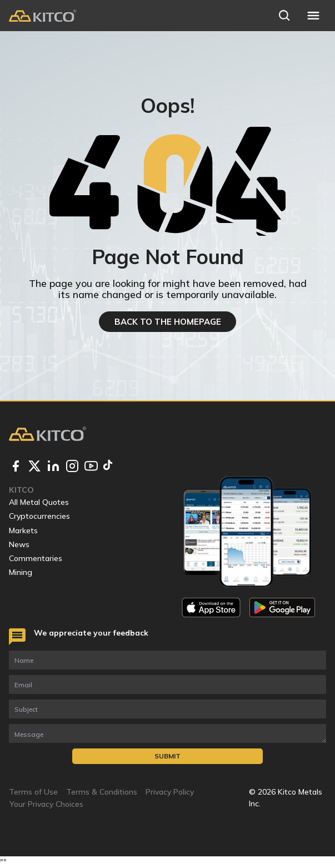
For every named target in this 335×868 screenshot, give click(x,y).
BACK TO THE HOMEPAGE (168, 322)
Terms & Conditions (102, 792)
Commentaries (36, 558)
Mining (21, 572)
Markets (23, 530)
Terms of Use (33, 792)
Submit (167, 756)
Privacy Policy (170, 792)
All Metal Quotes (39, 502)
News (19, 544)
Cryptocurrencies (39, 516)
